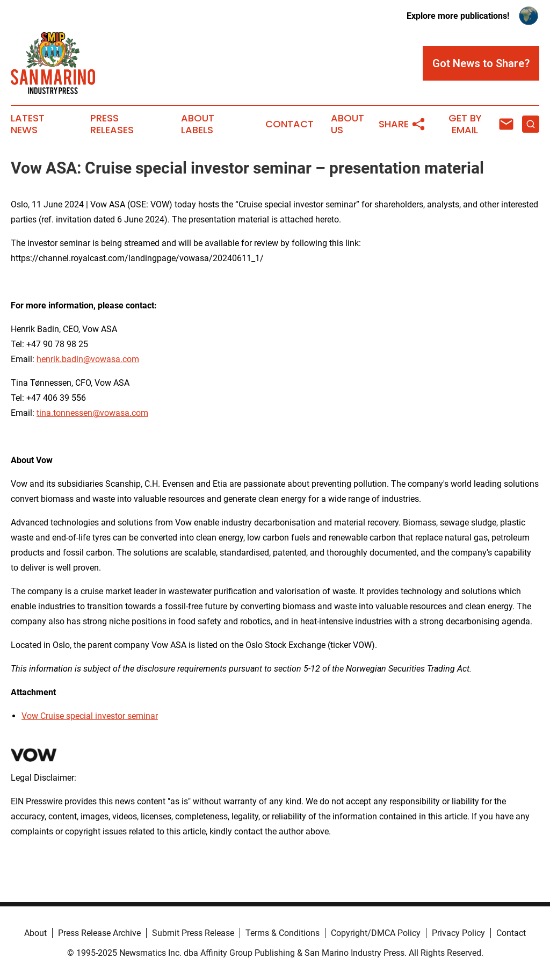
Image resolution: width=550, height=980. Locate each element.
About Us (348, 124)
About (35, 933)
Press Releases (112, 124)
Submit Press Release (193, 933)
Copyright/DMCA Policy (376, 933)
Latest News (28, 124)
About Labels (198, 124)
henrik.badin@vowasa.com (88, 359)
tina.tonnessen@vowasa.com (92, 413)
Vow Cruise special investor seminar (90, 716)
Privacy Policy (458, 933)
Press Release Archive (99, 933)
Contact (290, 124)
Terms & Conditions (283, 933)
